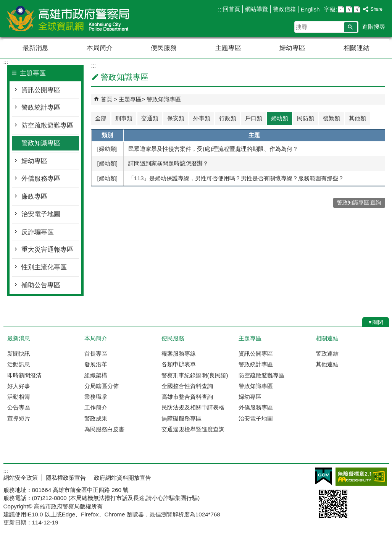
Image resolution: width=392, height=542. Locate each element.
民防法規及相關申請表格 (193, 407)
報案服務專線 (179, 354)
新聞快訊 (19, 354)
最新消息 (35, 48)
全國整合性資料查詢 (187, 386)
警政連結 (327, 354)
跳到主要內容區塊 (4, 4)
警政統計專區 (41, 108)
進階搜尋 (374, 27)
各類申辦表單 (179, 364)
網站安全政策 (21, 478)
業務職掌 (96, 397)
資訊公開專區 (41, 90)
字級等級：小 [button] (341, 9)
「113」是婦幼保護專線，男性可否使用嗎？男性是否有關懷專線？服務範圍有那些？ (236, 178)
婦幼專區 (292, 48)
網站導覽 (256, 9)
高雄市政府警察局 (68, 19)
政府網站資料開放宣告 (123, 478)
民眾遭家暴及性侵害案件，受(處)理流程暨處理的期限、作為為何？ (213, 149)
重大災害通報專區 (47, 250)
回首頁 (231, 9)
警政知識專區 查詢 (359, 203)
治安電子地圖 (41, 214)
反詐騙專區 (38, 232)
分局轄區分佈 (102, 386)
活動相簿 (19, 397)
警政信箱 (284, 9)
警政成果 (96, 418)
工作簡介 (96, 407)
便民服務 (164, 48)
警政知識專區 (41, 143)
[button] (351, 27)
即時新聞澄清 (24, 375)
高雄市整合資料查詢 (187, 397)
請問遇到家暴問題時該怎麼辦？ (168, 163)
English (310, 9)
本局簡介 (100, 48)
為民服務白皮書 (104, 429)
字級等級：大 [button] (357, 9)
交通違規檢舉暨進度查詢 (193, 429)
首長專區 (96, 354)
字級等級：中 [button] (349, 9)
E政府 (323, 476)
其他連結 (327, 364)
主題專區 (228, 48)
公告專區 (19, 407)
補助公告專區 (41, 285)
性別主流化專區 (44, 267)
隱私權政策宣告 (66, 478)
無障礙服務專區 (181, 418)
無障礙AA (361, 477)
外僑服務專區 (41, 179)
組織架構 (96, 375)
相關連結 (357, 48)
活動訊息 (19, 364)
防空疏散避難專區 (47, 125)
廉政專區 (34, 197)
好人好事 (19, 386)
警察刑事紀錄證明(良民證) (195, 375)
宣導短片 (19, 418)
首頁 (106, 99)
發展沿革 (96, 364)
